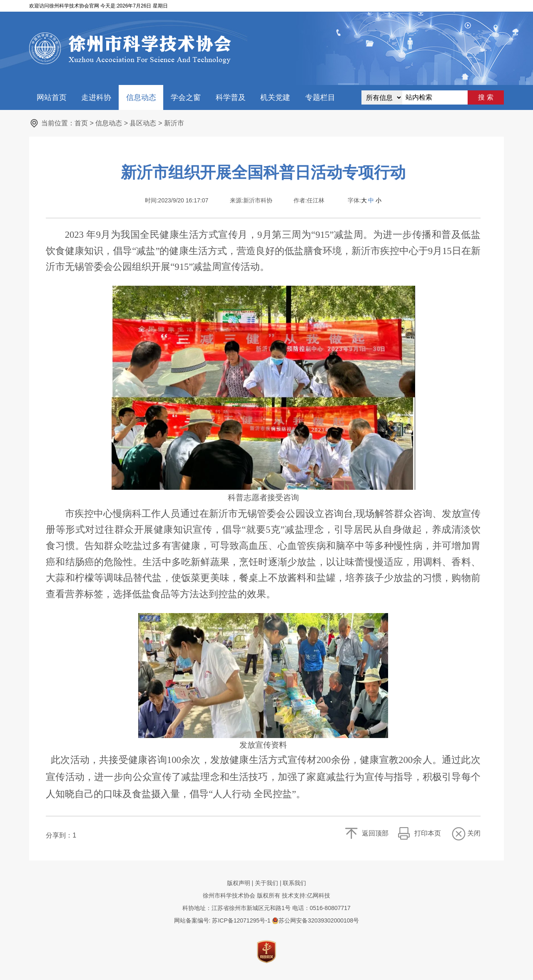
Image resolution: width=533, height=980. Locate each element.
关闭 (474, 833)
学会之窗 (186, 97)
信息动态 (141, 97)
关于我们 (266, 883)
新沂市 (174, 123)
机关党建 (275, 97)
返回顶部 (375, 833)
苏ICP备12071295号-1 (241, 920)
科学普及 (231, 97)
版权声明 (239, 883)
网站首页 (52, 97)
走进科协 (96, 97)
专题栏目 (320, 97)
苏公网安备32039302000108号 (315, 920)
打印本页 (428, 833)
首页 (81, 123)
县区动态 (143, 123)
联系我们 (294, 883)
